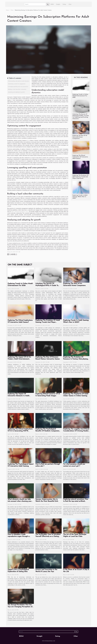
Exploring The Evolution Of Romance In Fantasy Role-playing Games (75, 359)
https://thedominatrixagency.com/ (20, 211)
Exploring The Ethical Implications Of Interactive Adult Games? (80, 157)
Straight (58, 4)
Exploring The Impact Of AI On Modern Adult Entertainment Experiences (19, 359)
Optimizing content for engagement (17, 84)
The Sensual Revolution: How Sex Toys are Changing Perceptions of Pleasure (20, 607)
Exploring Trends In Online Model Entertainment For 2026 (80, 96)
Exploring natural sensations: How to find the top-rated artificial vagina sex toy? (76, 501)
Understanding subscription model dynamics (19, 81)
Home (8, 10)
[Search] (35, 4)
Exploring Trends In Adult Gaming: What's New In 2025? (80, 197)
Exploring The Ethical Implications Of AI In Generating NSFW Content (20, 431)
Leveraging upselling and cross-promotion (18, 87)
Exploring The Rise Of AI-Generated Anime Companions (80, 137)
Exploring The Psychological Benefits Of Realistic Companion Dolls (47, 431)
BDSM (52, 4)
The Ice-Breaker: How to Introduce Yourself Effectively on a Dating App (48, 536)
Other (70, 4)
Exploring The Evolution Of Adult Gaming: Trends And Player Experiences (80, 177)
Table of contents (15, 78)
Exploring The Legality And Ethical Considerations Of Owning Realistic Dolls (76, 431)
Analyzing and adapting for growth (16, 92)
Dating (64, 4)
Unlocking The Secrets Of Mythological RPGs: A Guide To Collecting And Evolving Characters (48, 286)
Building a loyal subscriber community (17, 89)
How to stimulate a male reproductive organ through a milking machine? (19, 536)
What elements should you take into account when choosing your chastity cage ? (20, 501)
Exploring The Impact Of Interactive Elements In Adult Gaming (18, 396)
